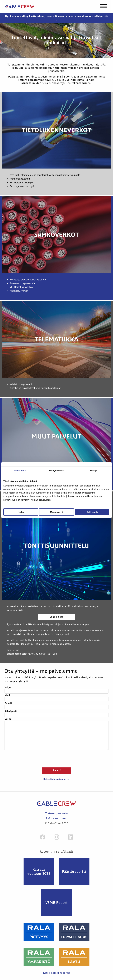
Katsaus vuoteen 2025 (39, 871)
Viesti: (8, 719)
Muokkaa (57, 512)
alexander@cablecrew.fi (21, 654)
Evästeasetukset (56, 818)
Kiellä (21, 512)
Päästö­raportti (74, 871)
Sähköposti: (11, 711)
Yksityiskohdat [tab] (56, 471)
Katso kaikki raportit (57, 973)
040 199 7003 (49, 654)
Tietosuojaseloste (57, 813)
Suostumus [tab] (20, 471)
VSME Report (57, 903)
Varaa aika (57, 617)
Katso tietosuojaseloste (56, 779)
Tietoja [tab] (93, 471)
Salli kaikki (92, 512)
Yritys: (8, 687)
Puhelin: (9, 703)
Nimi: (8, 695)
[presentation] (56, 758)
